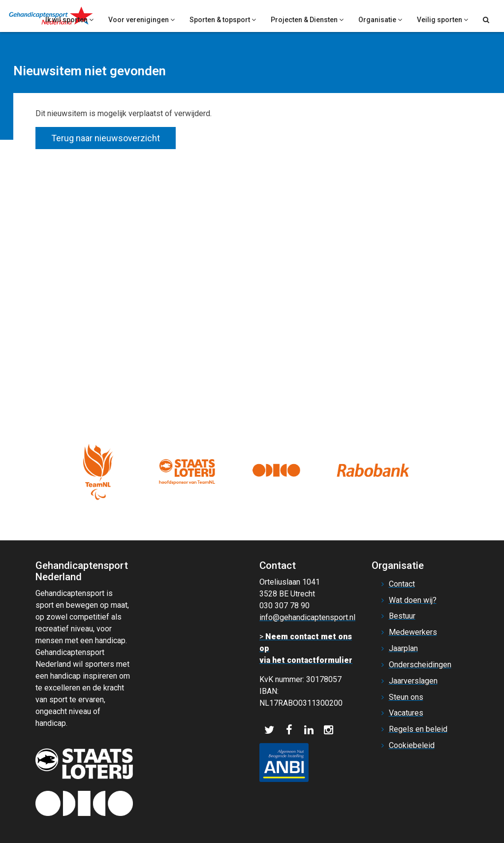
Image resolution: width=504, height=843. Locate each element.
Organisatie (380, 20)
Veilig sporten (442, 20)
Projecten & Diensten (307, 20)
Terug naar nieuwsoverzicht (106, 138)
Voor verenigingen (142, 20)
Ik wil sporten (69, 20)
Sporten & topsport (223, 20)
